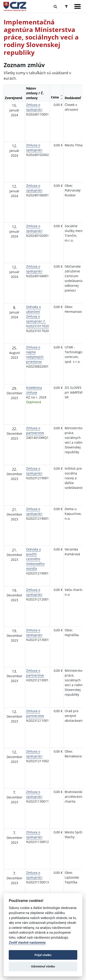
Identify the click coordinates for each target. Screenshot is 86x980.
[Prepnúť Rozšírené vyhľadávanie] (66, 6)
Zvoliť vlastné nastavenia (27, 943)
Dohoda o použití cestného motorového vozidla (35, 559)
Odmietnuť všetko (43, 966)
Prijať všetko (43, 955)
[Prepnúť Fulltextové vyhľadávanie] (55, 6)
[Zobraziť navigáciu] (78, 6)
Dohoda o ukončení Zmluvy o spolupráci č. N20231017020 (37, 316)
